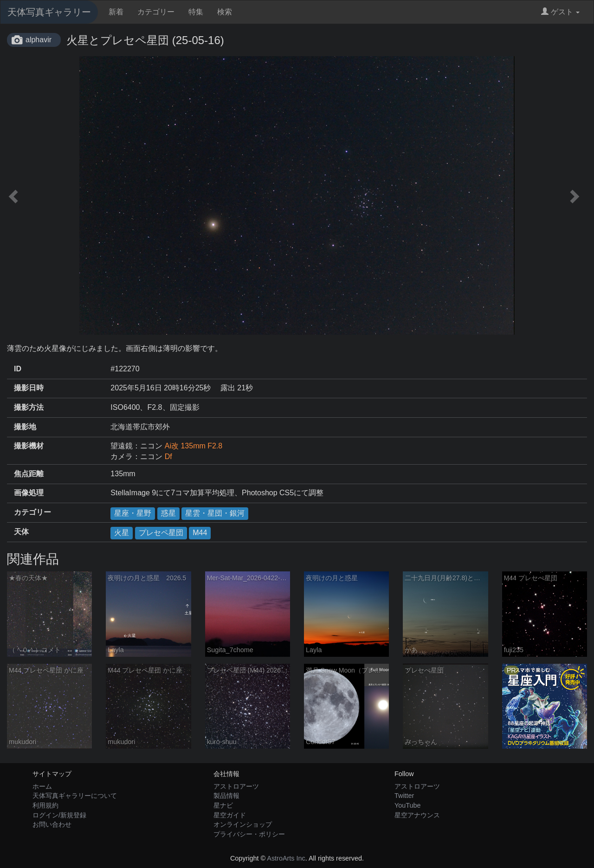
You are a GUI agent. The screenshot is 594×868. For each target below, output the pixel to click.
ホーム (42, 786)
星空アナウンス (417, 815)
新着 (116, 12)
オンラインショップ (243, 824)
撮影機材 (29, 446)
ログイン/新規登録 (59, 815)
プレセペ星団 (161, 533)
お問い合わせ (52, 824)
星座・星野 (133, 513)
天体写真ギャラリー (49, 12)
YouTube (408, 805)
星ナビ (223, 805)
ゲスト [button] (560, 12)
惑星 (168, 513)
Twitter (404, 796)
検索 (225, 12)
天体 (21, 532)
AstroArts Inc (286, 858)
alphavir (39, 40)
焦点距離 (29, 474)
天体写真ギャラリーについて (75, 796)
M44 (200, 533)
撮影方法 (29, 407)
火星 (122, 533)
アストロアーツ (236, 786)
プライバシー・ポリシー (249, 834)
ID (18, 369)
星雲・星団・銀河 (215, 513)
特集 (196, 12)
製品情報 (226, 796)
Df (168, 457)
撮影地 (25, 427)
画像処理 (29, 493)
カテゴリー (156, 12)
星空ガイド (230, 815)
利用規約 (45, 805)
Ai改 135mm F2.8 (194, 446)
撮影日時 (29, 388)
